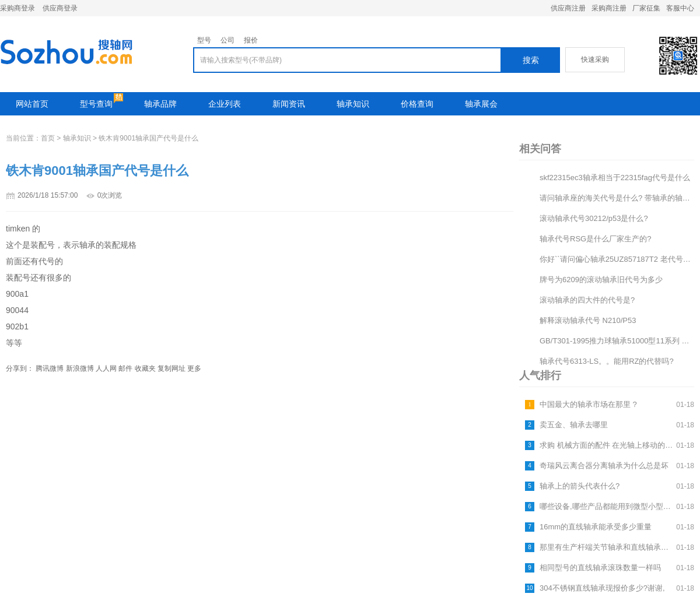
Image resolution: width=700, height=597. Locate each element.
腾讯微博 (50, 368)
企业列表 (225, 104)
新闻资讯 (289, 104)
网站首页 (32, 104)
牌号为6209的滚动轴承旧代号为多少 (601, 280)
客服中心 (680, 8)
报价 (251, 40)
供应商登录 (60, 8)
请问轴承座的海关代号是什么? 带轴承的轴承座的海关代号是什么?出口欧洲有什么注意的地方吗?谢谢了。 (617, 198)
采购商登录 (17, 8)
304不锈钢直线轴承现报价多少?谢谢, (602, 588)
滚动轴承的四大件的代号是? (587, 300)
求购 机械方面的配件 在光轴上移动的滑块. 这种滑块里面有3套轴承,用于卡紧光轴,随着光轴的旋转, (606, 445)
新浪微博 (80, 368)
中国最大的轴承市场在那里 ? (588, 404)
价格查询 (417, 104)
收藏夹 (145, 368)
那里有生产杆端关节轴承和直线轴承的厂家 (606, 547)
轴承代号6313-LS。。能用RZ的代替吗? (607, 361)
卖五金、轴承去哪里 (574, 425)
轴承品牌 (160, 104)
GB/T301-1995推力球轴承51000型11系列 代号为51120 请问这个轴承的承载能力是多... (617, 341)
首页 (48, 138)
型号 (204, 40)
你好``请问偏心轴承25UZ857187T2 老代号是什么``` (617, 259)
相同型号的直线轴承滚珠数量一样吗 (600, 568)
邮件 (125, 368)
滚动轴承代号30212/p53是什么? (594, 218)
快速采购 (595, 59)
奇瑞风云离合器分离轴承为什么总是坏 (604, 466)
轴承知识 (353, 104)
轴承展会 (481, 104)
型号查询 (96, 104)
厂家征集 (646, 8)
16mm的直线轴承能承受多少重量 (596, 527)
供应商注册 (568, 8)
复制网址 (171, 368)
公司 (228, 40)
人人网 (106, 368)
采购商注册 (609, 8)
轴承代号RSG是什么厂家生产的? (595, 239)
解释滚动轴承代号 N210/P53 (588, 320)
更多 (194, 368)
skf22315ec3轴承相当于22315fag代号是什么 (615, 178)
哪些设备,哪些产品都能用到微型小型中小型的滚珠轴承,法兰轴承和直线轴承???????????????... (606, 506)
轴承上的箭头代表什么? (580, 486)
